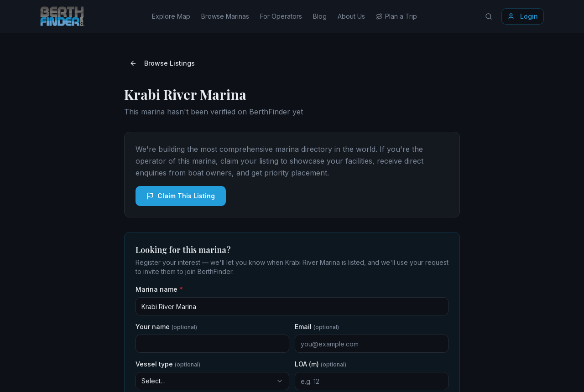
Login (523, 16)
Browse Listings (162, 63)
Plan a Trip (396, 16)
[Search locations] (489, 16)
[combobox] (212, 381)
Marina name (159, 289)
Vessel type (168, 364)
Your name (166, 327)
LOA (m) (321, 364)
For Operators (281, 16)
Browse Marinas (225, 16)
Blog (320, 16)
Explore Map (171, 16)
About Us (351, 16)
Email (317, 327)
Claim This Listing (181, 196)
